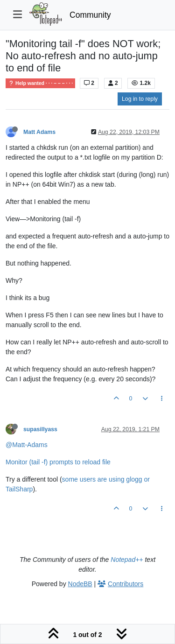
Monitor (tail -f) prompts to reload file (58, 462)
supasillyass (40, 429)
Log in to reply (140, 99)
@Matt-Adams (27, 445)
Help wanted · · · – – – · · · (40, 83)
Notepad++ (127, 560)
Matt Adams (39, 132)
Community (90, 15)
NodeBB (80, 584)
